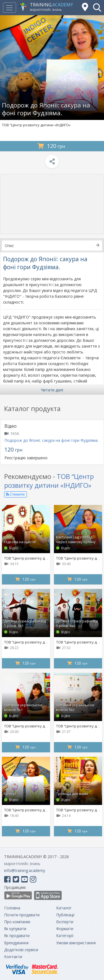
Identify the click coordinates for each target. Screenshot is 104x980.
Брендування (16, 943)
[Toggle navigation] (9, 8)
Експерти (65, 922)
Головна (12, 908)
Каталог (64, 908)
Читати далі (52, 390)
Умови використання (76, 943)
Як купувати (15, 929)
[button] (97, 7)
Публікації (65, 915)
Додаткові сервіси (21, 950)
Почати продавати (22, 915)
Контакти (13, 957)
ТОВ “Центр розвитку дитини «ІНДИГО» (36, 125)
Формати (65, 929)
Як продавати (17, 936)
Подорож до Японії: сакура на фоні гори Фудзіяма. (51, 440)
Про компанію (17, 922)
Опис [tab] (52, 246)
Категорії (65, 936)
